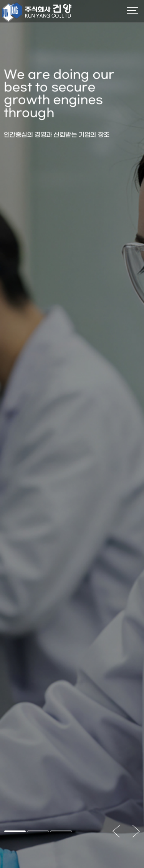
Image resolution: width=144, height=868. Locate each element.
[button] (15, 831)
